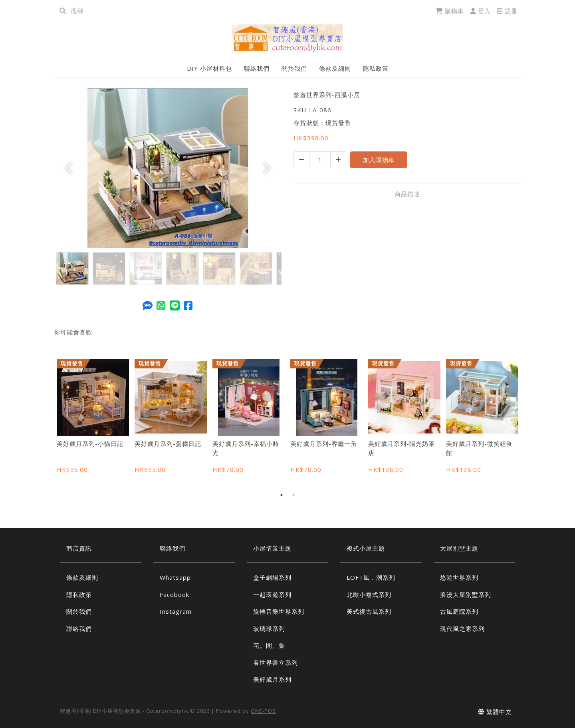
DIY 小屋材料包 (209, 68)
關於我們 (294, 68)
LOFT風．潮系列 (371, 577)
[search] (63, 11)
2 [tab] (293, 495)
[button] (71, 168)
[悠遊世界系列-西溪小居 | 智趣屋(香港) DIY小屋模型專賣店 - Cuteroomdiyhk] (288, 38)
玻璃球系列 (269, 629)
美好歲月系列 (272, 679)
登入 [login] (481, 11)
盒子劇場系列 (272, 577)
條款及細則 (335, 68)
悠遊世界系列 (459, 577)
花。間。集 (269, 645)
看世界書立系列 (276, 662)
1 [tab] (282, 495)
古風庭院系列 (459, 611)
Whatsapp (175, 577)
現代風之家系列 (462, 629)
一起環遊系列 (272, 595)
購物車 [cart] (450, 11)
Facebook (174, 595)
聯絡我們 (257, 68)
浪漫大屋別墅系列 (466, 595)
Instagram (176, 611)
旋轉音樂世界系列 (279, 611)
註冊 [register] (507, 11)
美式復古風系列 (369, 611)
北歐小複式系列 (369, 595)
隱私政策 (376, 68)
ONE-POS (263, 711)
